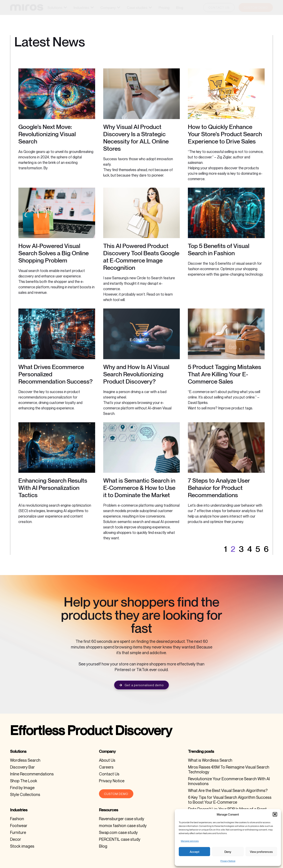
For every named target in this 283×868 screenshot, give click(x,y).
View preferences (261, 852)
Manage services (190, 841)
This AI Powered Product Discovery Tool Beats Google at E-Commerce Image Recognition (141, 257)
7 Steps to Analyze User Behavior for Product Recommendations (219, 488)
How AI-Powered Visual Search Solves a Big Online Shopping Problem (54, 253)
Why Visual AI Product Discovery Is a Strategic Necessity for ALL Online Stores (136, 138)
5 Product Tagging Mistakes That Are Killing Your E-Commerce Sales (225, 374)
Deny (228, 852)
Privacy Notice (228, 861)
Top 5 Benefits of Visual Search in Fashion (219, 249)
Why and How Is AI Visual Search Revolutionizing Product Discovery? (136, 374)
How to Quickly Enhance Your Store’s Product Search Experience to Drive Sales (225, 134)
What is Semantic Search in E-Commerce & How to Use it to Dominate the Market (139, 488)
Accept (195, 852)
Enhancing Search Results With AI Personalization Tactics (53, 488)
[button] (275, 814)
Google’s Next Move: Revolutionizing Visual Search (47, 134)
